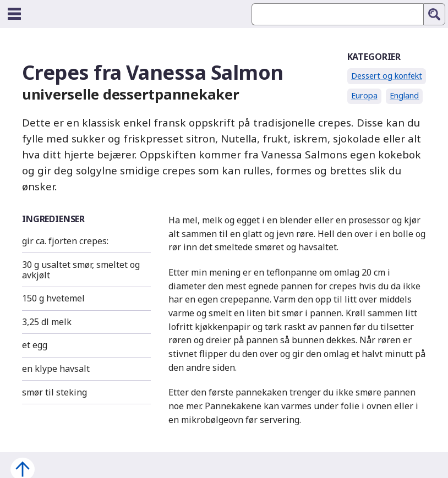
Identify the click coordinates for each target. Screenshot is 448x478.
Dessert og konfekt (387, 76)
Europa (364, 95)
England (404, 95)
